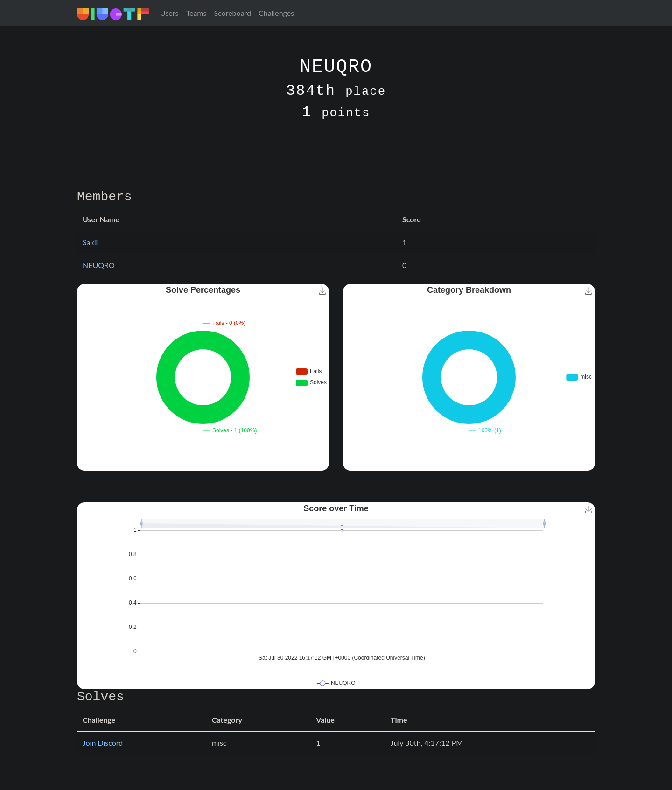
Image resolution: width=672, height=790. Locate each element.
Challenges (276, 13)
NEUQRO (99, 265)
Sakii (90, 242)
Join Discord (103, 743)
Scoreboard (232, 13)
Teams (196, 13)
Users (169, 13)
